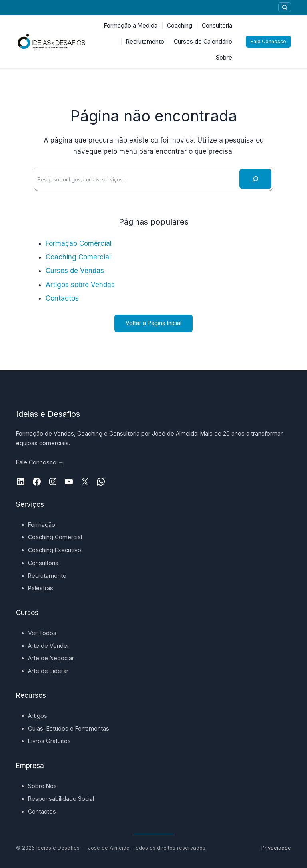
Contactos (62, 298)
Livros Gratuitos (49, 741)
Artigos (38, 716)
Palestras (41, 588)
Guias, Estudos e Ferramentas (69, 728)
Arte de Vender (49, 646)
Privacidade (276, 848)
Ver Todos (42, 633)
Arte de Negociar (51, 658)
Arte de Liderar (48, 671)
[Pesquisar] (285, 7)
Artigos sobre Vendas (80, 285)
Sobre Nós (42, 786)
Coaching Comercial (78, 257)
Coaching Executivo (55, 550)
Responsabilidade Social (61, 799)
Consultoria (43, 563)
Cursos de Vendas (75, 271)
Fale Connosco (268, 41)
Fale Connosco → (40, 462)
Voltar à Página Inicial (153, 323)
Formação (42, 525)
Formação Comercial (79, 243)
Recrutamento (47, 576)
